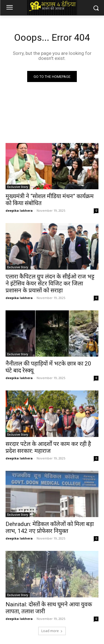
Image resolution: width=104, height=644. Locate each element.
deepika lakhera (19, 210)
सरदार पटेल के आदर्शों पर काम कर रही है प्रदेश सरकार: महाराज (48, 447)
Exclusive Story (18, 187)
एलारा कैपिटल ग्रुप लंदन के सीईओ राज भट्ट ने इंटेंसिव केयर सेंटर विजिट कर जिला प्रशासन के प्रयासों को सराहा (50, 283)
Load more (52, 631)
